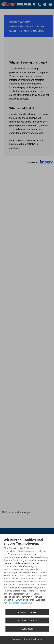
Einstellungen (27, 612)
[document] (27, 573)
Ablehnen (27, 629)
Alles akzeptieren (27, 620)
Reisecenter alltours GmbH (21, 603)
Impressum (17, 639)
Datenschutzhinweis (33, 639)
